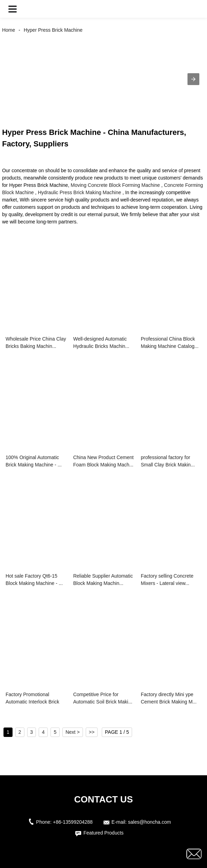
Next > (73, 732)
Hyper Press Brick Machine (53, 30)
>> (92, 732)
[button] (13, 9)
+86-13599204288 (73, 822)
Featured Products (103, 833)
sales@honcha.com (149, 822)
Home (9, 30)
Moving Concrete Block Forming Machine (115, 185)
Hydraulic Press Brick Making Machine (80, 192)
